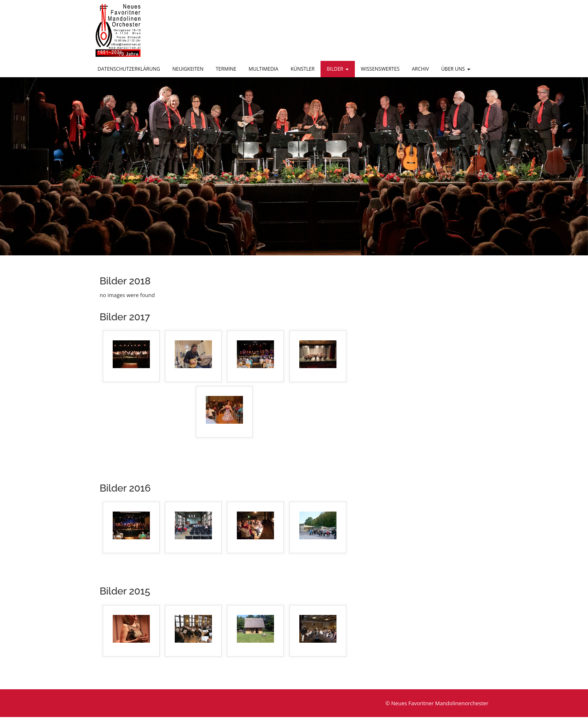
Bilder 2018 (125, 281)
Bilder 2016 (125, 488)
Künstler (303, 69)
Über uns (455, 69)
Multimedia (264, 69)
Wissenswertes (380, 69)
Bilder (337, 69)
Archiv (420, 69)
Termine (226, 69)
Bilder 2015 (125, 591)
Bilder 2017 (125, 317)
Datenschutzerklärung (129, 69)
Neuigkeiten (188, 69)
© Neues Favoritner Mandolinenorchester (437, 703)
